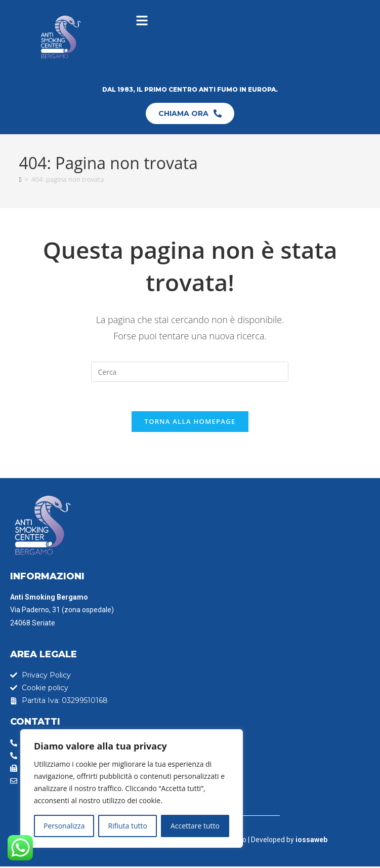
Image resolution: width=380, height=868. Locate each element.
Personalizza (64, 826)
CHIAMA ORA (190, 113)
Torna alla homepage (190, 423)
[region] (132, 788)
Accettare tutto (195, 826)
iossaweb (311, 841)
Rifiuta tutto (127, 826)
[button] (142, 21)
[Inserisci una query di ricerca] (190, 372)
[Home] (20, 179)
